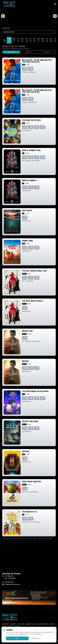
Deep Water (27, 211)
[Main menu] (55, 4)
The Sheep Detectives (31, 120)
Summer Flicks (31, 624)
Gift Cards (21, 624)
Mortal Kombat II (29, 180)
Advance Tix (29, 52)
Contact (11, 626)
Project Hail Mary (30, 421)
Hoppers (26, 452)
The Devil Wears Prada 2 (33, 301)
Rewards (13, 624)
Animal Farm (27, 241)
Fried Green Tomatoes (32, 482)
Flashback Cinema (43, 624)
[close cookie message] (54, 629)
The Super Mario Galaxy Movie (35, 391)
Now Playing (11, 52)
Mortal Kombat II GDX (31, 150)
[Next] (55, 16)
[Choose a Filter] (29, 32)
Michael (26, 361)
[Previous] (3, 16)
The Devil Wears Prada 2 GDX (34, 271)
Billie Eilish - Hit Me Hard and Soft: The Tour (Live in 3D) (37, 61)
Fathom (4, 626)
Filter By (6, 28)
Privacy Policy (36, 638)
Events (52, 624)
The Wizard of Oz (29, 512)
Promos (18, 626)
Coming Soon (47, 52)
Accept (17, 638)
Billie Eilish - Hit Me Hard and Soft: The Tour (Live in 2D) (37, 91)
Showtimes (5, 624)
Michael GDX (27, 331)
